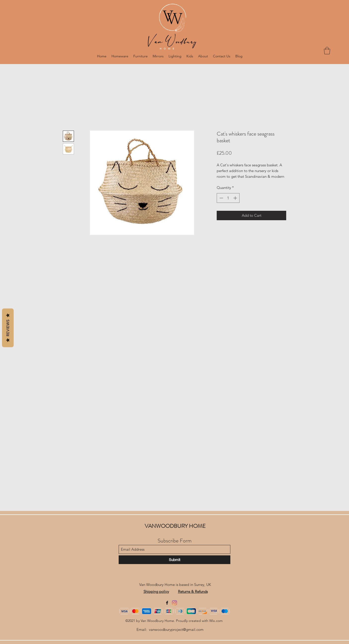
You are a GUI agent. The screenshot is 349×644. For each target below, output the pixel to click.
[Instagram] (174, 603)
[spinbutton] (228, 198)
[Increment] (236, 198)
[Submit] (174, 560)
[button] (327, 51)
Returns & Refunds (193, 591)
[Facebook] (167, 603)
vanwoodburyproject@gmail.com (176, 629)
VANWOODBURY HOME (175, 526)
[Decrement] (221, 198)
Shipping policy (156, 591)
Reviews (8, 328)
